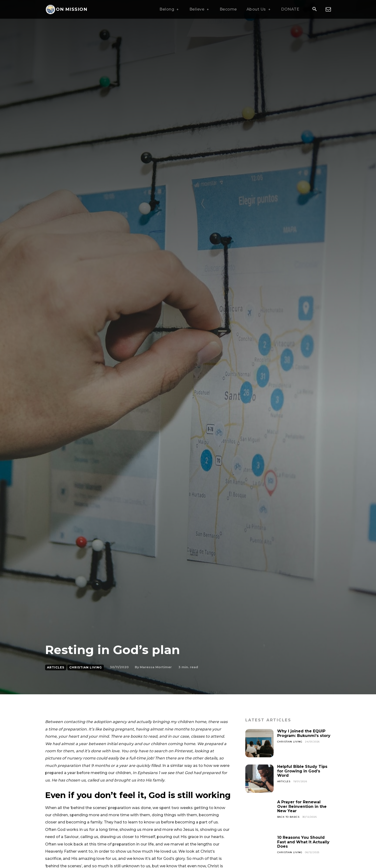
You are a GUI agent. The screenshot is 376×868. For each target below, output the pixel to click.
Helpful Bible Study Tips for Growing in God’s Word (302, 771)
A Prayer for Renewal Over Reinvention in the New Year (302, 806)
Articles (56, 667)
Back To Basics (288, 817)
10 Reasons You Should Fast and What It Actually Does (303, 842)
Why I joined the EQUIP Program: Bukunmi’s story (304, 733)
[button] (314, 10)
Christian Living (86, 667)
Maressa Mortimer (156, 667)
